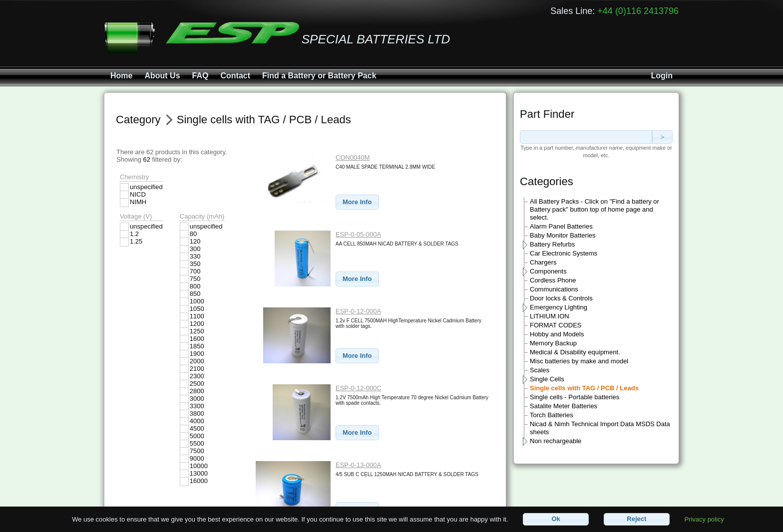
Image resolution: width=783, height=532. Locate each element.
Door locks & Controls (561, 298)
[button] (357, 202)
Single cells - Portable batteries (575, 397)
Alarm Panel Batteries (561, 226)
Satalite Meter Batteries (564, 406)
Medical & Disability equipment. (575, 352)
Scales (540, 370)
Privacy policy (704, 519)
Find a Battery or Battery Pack (319, 76)
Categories (547, 181)
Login (662, 76)
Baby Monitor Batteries (563, 235)
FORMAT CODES (556, 325)
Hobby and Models (557, 334)
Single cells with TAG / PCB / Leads (584, 388)
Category (138, 120)
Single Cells (547, 379)
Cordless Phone (553, 280)
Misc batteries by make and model (579, 361)
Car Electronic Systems (564, 253)
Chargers (543, 262)
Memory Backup (553, 343)
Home (121, 76)
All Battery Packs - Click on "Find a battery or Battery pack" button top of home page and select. (594, 209)
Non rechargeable (556, 441)
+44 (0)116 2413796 (638, 11)
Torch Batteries (552, 415)
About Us (162, 76)
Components (548, 271)
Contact (235, 76)
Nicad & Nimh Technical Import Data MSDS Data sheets (600, 428)
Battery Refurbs (552, 244)
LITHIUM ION (550, 316)
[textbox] (586, 137)
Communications (554, 289)
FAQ (200, 76)
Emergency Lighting (559, 307)
